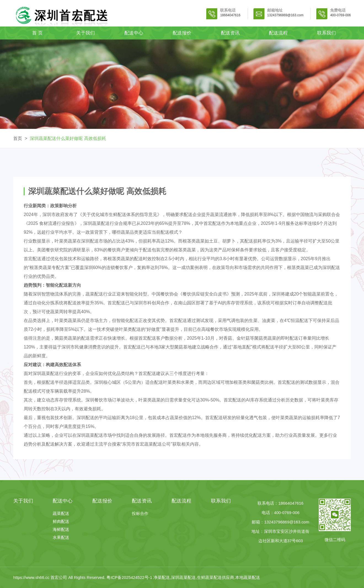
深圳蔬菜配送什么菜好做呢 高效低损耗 (68, 138)
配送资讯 (230, 33)
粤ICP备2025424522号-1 (129, 578)
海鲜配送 (61, 530)
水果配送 (61, 538)
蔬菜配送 (61, 514)
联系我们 (326, 33)
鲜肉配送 (61, 522)
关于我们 (85, 33)
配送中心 (134, 33)
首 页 (37, 33)
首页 (18, 138)
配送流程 (278, 33)
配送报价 (182, 33)
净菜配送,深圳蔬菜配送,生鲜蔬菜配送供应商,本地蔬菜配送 (207, 578)
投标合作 (140, 514)
